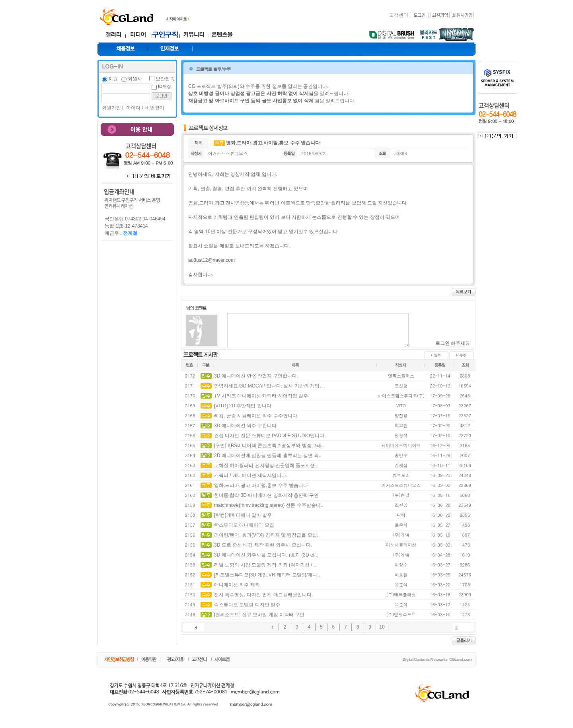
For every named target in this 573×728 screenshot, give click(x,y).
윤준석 (401, 525)
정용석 (401, 435)
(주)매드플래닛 (401, 595)
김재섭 (401, 465)
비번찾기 (154, 108)
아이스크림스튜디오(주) (401, 396)
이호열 (401, 575)
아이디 (132, 108)
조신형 (401, 386)
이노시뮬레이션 (401, 545)
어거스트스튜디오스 (228, 153)
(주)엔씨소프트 (401, 614)
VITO (401, 406)
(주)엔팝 (401, 495)
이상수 (401, 565)
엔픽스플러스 (401, 376)
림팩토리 (401, 475)
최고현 (401, 425)
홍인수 (401, 455)
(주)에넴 (401, 535)
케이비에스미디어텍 (401, 445)
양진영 (401, 416)
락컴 (401, 515)
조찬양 (401, 505)
